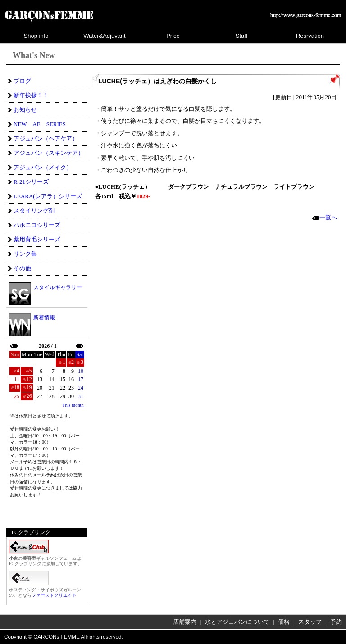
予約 (336, 622)
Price (173, 36)
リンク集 (25, 254)
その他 (22, 268)
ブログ (22, 81)
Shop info (36, 36)
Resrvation (310, 36)
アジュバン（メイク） (43, 167)
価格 (284, 622)
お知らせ (25, 110)
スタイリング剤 (34, 211)
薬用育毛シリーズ (37, 239)
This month (73, 405)
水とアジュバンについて (237, 622)
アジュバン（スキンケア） (49, 153)
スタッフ (310, 622)
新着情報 (44, 318)
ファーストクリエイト (54, 595)
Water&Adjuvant (104, 36)
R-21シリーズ (31, 182)
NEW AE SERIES (40, 124)
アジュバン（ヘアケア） (46, 138)
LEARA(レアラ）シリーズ (48, 196)
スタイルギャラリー (58, 287)
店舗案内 (185, 622)
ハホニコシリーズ (37, 225)
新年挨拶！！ (31, 95)
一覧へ (325, 217)
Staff (242, 36)
